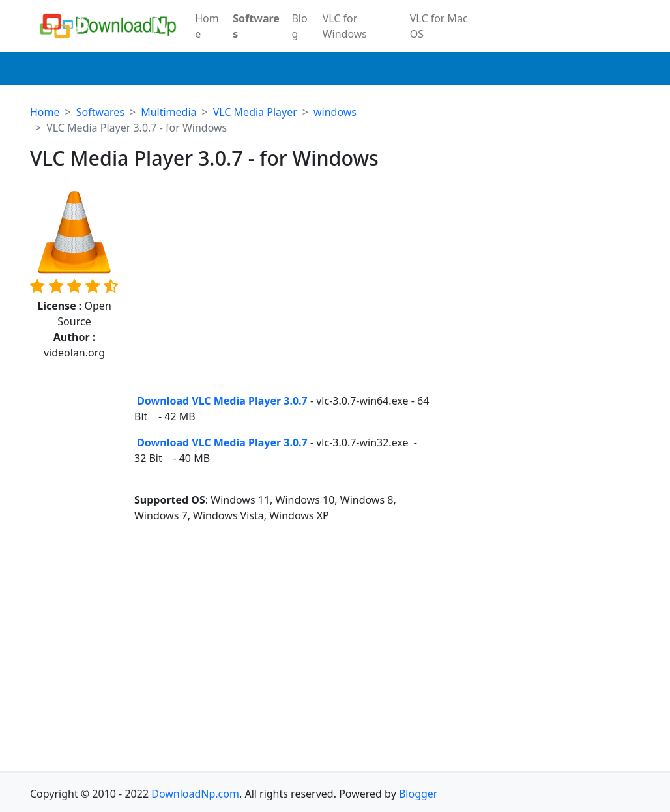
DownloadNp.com (195, 794)
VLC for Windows (345, 26)
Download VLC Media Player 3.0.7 (221, 401)
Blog (299, 26)
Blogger (418, 794)
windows (335, 112)
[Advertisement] (283, 291)
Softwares (256, 26)
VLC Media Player (255, 112)
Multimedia (168, 112)
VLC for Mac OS (439, 26)
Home (207, 26)
